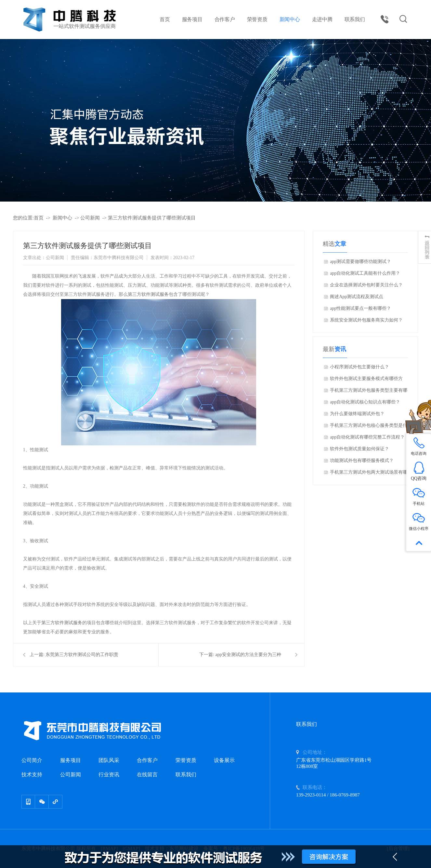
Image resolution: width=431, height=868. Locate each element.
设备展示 (224, 760)
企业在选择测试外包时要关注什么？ (366, 285)
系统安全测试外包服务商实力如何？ (366, 320)
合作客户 (225, 19)
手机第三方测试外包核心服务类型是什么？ (369, 427)
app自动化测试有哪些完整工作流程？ (367, 437)
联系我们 (355, 19)
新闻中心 (290, 19)
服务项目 (192, 19)
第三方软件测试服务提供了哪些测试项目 (152, 218)
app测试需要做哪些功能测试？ (360, 262)
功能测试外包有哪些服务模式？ (362, 460)
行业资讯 (109, 775)
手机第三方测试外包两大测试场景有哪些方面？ (369, 474)
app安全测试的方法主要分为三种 (248, 655)
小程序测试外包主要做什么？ (359, 367)
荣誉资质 (257, 19)
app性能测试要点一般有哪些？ (360, 308)
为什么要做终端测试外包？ (357, 414)
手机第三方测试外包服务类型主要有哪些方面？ (369, 392)
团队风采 (109, 760)
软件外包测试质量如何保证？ (359, 449)
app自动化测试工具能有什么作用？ (365, 273)
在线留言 (147, 775)
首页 (165, 19)
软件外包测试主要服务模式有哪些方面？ (366, 380)
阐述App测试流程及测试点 (357, 297)
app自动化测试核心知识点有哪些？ (365, 402)
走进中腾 (322, 19)
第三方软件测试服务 (148, 294)
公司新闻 (90, 218)
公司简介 (32, 760)
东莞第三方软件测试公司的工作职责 (82, 655)
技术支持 (32, 775)
